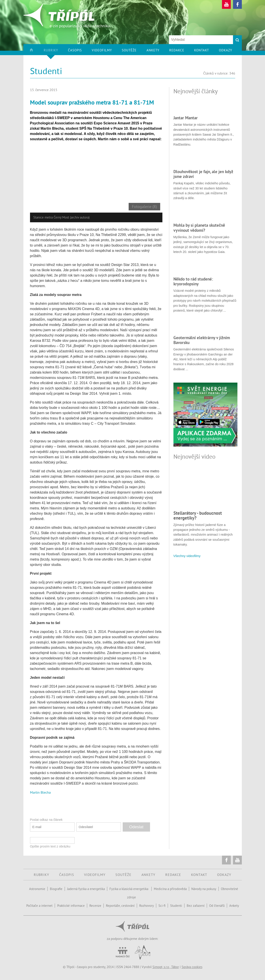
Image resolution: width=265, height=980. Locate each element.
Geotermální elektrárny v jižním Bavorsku (202, 340)
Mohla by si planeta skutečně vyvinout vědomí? (199, 228)
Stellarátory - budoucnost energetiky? (198, 515)
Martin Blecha (40, 792)
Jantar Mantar (186, 118)
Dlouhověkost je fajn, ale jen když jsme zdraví (203, 174)
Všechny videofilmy (187, 556)
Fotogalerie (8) (144, 207)
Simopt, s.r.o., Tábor (166, 967)
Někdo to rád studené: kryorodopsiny (193, 281)
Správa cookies (192, 967)
